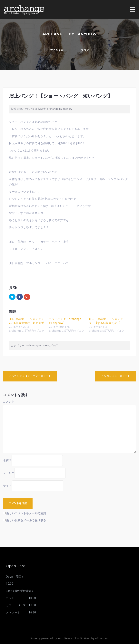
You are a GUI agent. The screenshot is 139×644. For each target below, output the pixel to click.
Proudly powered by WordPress (51, 638)
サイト (7, 486)
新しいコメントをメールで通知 (26, 513)
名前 (7, 460)
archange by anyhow (60, 109)
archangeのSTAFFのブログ (42, 346)
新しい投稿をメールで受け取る (26, 520)
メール (8, 473)
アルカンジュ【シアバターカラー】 (30, 376)
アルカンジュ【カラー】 (116, 376)
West (87, 638)
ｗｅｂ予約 (57, 50)
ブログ (85, 50)
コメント (9, 402)
